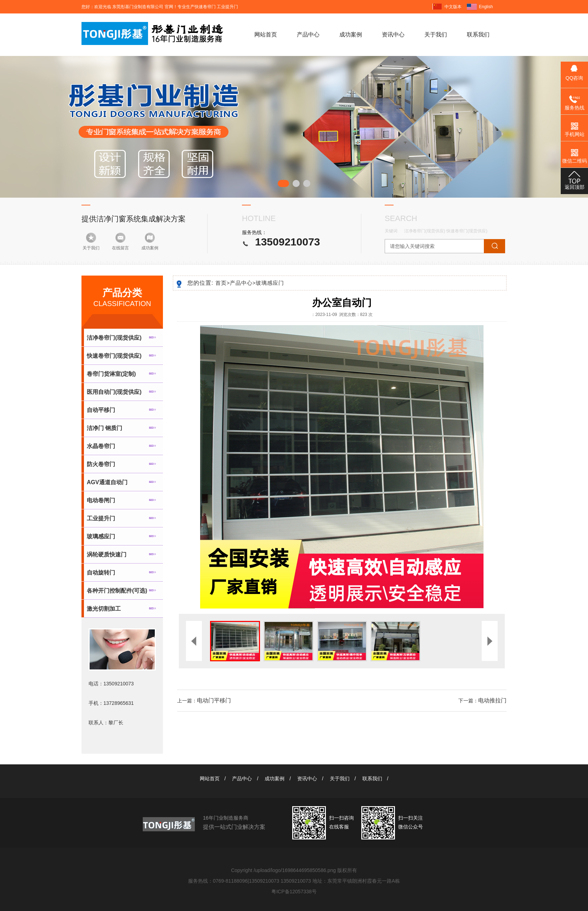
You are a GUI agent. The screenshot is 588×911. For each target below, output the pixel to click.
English (486, 7)
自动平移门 (101, 410)
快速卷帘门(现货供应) (467, 231)
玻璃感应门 (101, 536)
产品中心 (308, 35)
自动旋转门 (101, 573)
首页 (223, 283)
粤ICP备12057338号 (294, 892)
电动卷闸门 (101, 500)
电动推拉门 (492, 700)
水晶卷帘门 (101, 446)
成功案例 (351, 35)
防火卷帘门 (101, 464)
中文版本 (453, 7)
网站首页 (266, 35)
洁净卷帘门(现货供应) (425, 231)
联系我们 (478, 35)
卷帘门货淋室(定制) (111, 374)
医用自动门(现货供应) (114, 392)
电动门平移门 (214, 700)
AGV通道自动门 (107, 482)
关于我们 (436, 35)
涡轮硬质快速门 (107, 554)
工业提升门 (101, 518)
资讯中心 (393, 35)
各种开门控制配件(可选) (117, 591)
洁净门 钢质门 (104, 428)
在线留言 (120, 248)
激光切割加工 (104, 609)
